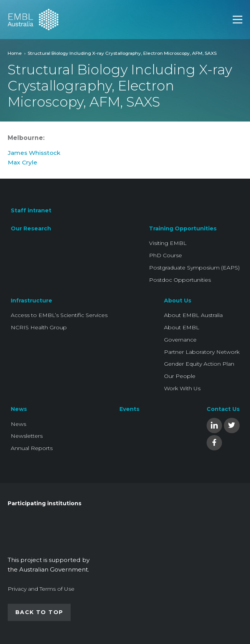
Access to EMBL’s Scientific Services (59, 315)
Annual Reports (32, 448)
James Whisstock (34, 153)
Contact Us (223, 409)
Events (129, 409)
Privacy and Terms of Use (41, 589)
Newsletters (27, 436)
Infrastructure (31, 301)
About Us (178, 301)
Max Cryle (23, 162)
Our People (180, 376)
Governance (180, 340)
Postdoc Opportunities (180, 280)
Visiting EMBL (168, 243)
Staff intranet (31, 210)
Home (15, 53)
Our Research (31, 228)
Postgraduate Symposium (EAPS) (194, 268)
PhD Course (166, 255)
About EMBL (182, 327)
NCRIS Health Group (39, 327)
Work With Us (182, 388)
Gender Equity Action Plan (199, 364)
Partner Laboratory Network (202, 352)
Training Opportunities (183, 228)
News (19, 409)
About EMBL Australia (193, 315)
